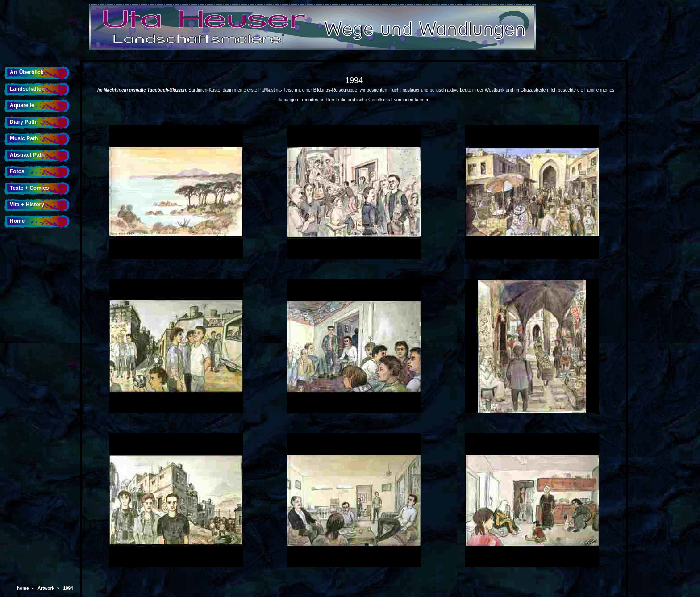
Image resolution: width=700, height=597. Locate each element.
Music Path (24, 138)
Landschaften (27, 89)
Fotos (17, 171)
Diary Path (23, 122)
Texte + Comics (29, 188)
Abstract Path (27, 155)
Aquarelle (22, 105)
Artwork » (50, 588)
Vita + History (27, 205)
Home (17, 221)
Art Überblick (27, 72)
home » (27, 588)
